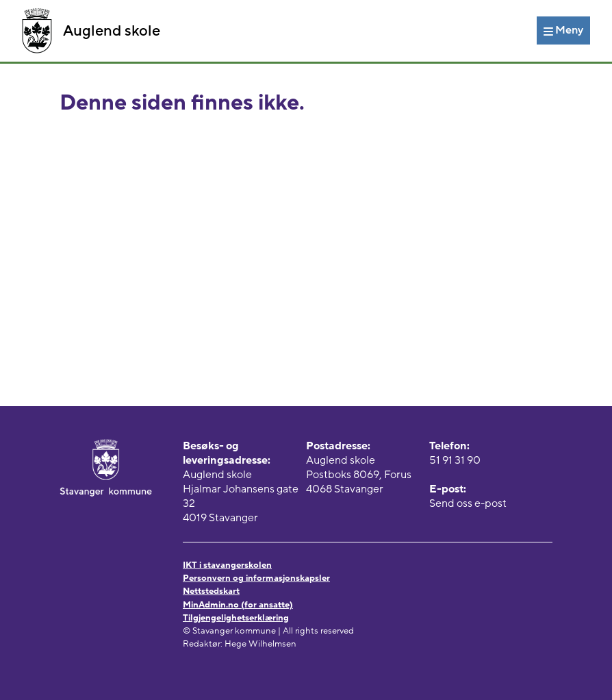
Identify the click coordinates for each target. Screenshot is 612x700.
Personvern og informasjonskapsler (256, 578)
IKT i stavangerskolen (227, 565)
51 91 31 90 (455, 460)
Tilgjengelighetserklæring (236, 618)
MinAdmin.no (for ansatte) (238, 605)
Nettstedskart (211, 591)
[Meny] (563, 30)
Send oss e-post (468, 503)
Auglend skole (91, 31)
